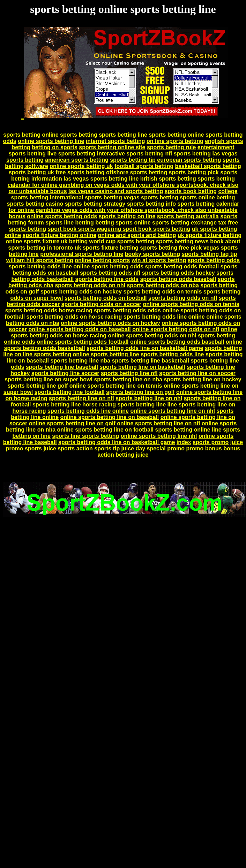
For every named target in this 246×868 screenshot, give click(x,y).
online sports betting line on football (105, 430)
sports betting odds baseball (178, 279)
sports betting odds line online (164, 317)
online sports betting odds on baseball (79, 329)
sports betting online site (112, 147)
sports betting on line (127, 216)
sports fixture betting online (59, 235)
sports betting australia (188, 216)
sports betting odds (214, 260)
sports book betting (191, 191)
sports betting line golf (38, 386)
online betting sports (102, 260)
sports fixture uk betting (56, 241)
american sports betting (77, 160)
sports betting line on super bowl (49, 379)
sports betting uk (31, 172)
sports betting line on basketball (142, 367)
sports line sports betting (85, 436)
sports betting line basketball (151, 361)
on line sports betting (175, 141)
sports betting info (151, 204)
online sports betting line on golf (72, 423)
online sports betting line (51, 141)
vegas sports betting (151, 197)
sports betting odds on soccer (101, 304)
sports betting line (123, 135)
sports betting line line (147, 405)
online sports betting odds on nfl (176, 329)
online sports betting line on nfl (158, 423)
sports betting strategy (95, 204)
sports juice (40, 448)
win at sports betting (159, 260)
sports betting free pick (171, 248)
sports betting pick (194, 172)
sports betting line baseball (62, 367)
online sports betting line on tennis (116, 386)
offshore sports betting (137, 172)
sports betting (22, 135)
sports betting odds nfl (110, 273)
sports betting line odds (107, 279)
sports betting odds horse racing (49, 310)
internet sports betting (115, 141)
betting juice (132, 455)
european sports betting (189, 160)
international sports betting (86, 197)
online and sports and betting (137, 235)
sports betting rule (171, 147)
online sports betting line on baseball (109, 417)
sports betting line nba (80, 361)
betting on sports (55, 147)
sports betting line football (70, 392)
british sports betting (168, 179)
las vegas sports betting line (101, 179)
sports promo (211, 442)
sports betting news (182, 241)
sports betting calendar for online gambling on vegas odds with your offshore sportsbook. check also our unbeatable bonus (123, 185)
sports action (75, 448)
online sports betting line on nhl (173, 411)
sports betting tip (133, 160)
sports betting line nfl (129, 373)
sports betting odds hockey (178, 273)
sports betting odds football (182, 267)
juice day (133, 448)
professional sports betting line (82, 254)
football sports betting (144, 166)
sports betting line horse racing (74, 405)
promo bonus (204, 448)
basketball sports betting (208, 166)
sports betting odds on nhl (90, 285)
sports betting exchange (184, 223)
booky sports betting (152, 254)
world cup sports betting (122, 241)
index (184, 442)
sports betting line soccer (65, 373)
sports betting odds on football (106, 298)
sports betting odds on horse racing (74, 317)
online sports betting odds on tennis (191, 304)
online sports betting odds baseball (177, 342)
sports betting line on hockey (202, 379)
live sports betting (72, 154)
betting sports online (123, 223)
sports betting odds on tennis (162, 292)
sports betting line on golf (140, 392)
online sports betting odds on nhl (152, 336)
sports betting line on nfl (81, 398)
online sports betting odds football (83, 342)
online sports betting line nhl (159, 436)
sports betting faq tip (210, 254)
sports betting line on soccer (197, 373)
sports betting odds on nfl (183, 298)
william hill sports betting (40, 260)
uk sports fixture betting (107, 248)
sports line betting (70, 223)
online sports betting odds (62, 216)
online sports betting (69, 135)
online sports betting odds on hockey (110, 323)
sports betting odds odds (127, 310)
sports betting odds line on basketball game (145, 348)
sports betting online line (188, 430)
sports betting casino (35, 204)
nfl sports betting (188, 154)
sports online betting (207, 197)
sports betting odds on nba (163, 285)
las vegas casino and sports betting (116, 191)
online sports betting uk (81, 166)
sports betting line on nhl (149, 398)
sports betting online (176, 135)
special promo (166, 448)
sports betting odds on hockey (81, 292)
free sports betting (80, 172)
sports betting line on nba (128, 379)
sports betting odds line (40, 267)
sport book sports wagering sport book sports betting (119, 229)
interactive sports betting (130, 154)
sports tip (107, 448)
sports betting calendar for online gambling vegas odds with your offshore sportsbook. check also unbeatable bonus (124, 210)
